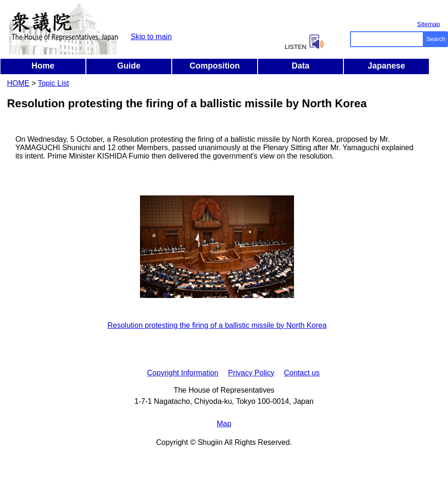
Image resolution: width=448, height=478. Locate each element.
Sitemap (429, 24)
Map (224, 424)
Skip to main (151, 37)
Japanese (386, 66)
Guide (129, 66)
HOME (18, 83)
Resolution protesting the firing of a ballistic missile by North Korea (217, 325)
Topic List (53, 83)
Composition (215, 66)
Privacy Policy (251, 373)
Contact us (301, 373)
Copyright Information (183, 373)
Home (43, 66)
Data (301, 66)
